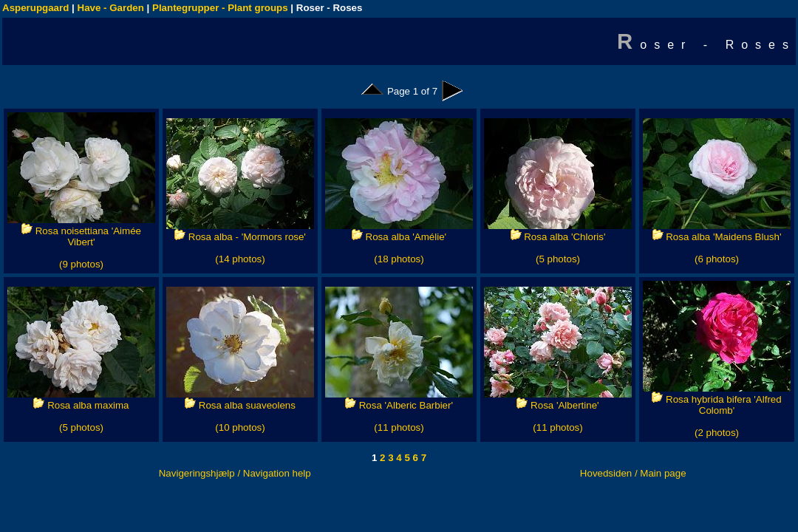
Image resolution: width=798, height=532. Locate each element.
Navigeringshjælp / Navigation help (235, 473)
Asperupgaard (35, 8)
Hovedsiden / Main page (633, 473)
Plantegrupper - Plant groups (220, 8)
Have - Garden (111, 8)
